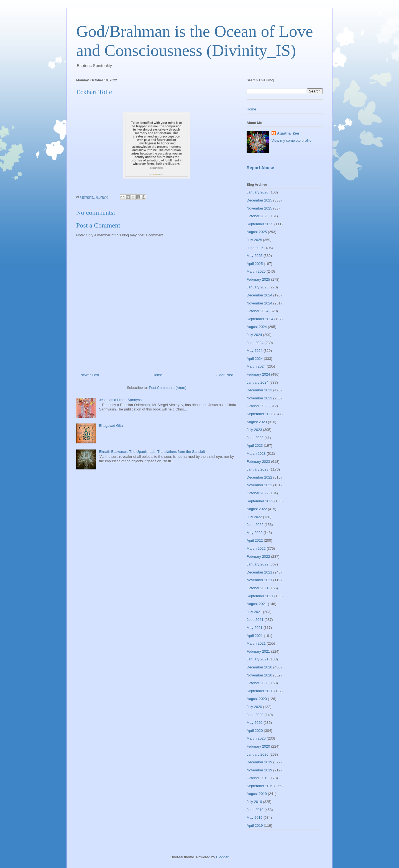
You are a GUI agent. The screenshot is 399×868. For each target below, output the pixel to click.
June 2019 (255, 810)
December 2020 (259, 667)
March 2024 (256, 366)
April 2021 (255, 636)
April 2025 (255, 264)
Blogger (222, 857)
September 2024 (260, 319)
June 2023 (255, 438)
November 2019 (259, 770)
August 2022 (257, 509)
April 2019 (255, 826)
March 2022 (256, 548)
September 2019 (260, 786)
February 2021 (258, 651)
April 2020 (255, 731)
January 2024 (258, 382)
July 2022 (254, 517)
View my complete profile (291, 140)
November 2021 (259, 580)
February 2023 (258, 462)
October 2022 (258, 493)
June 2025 (255, 248)
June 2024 (255, 343)
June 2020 (255, 715)
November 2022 (259, 485)
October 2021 (258, 588)
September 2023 (260, 414)
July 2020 (254, 707)
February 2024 (258, 374)
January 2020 (258, 754)
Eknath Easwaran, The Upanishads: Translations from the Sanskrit (152, 452)
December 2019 (259, 762)
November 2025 (259, 208)
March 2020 (256, 738)
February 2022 (258, 556)
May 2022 (255, 533)
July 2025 (254, 240)
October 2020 (258, 683)
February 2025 (258, 279)
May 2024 (255, 351)
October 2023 (258, 406)
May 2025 (255, 256)
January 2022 (258, 564)
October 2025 (258, 216)
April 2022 (255, 540)
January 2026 (258, 192)
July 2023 (254, 430)
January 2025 (258, 287)
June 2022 (255, 525)
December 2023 (259, 390)
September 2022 (260, 501)
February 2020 (258, 746)
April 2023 (255, 445)
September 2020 (260, 691)
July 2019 (254, 802)
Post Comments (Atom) (167, 388)
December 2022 (259, 477)
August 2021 (257, 604)
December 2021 (259, 572)
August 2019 (257, 794)
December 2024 (259, 295)
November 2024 (259, 303)
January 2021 (258, 659)
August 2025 (257, 232)
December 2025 (259, 200)
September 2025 (260, 224)
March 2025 (256, 271)
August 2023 (257, 422)
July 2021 (254, 612)
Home (158, 375)
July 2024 (254, 335)
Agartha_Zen (288, 133)
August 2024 (257, 327)
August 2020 (257, 699)
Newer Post (90, 375)
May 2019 (255, 817)
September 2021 (260, 596)
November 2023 (259, 398)
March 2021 (256, 643)
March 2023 (256, 454)
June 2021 (255, 620)
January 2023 (258, 469)
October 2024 (258, 311)
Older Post (224, 375)
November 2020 (259, 675)
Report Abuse (260, 168)
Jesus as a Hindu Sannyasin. (122, 400)
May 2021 (255, 628)
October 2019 (258, 778)
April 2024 (255, 359)
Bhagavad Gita (111, 426)
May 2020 (255, 723)
